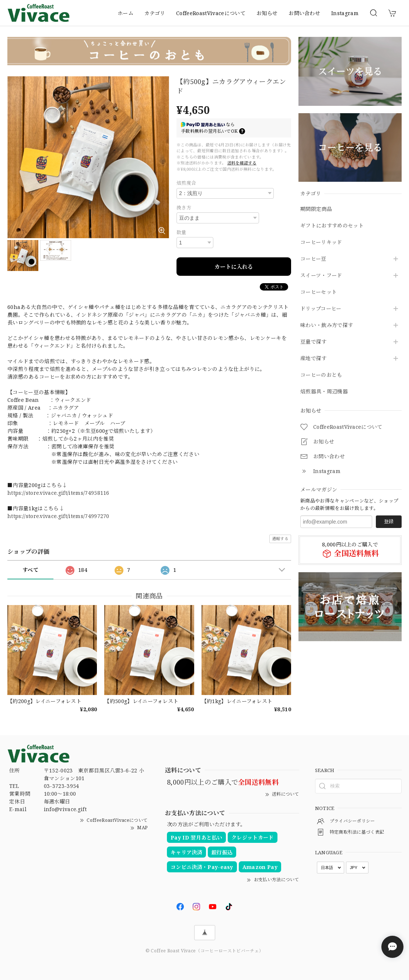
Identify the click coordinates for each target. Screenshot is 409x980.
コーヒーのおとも (321, 375)
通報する (280, 538)
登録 (389, 521)
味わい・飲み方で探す (327, 325)
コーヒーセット (319, 292)
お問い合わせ (304, 13)
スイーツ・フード (321, 276)
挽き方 (184, 208)
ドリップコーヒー (321, 309)
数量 (181, 232)
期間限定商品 (316, 209)
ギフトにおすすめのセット (332, 226)
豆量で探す (314, 342)
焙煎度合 (186, 183)
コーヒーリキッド (321, 242)
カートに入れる (234, 267)
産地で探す (314, 359)
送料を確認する (242, 163)
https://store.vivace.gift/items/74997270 (58, 516)
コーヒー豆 (313, 259)
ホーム (125, 13)
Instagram (345, 13)
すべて (30, 570)
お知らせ (267, 13)
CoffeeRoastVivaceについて (211, 13)
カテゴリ (155, 13)
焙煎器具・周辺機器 (324, 392)
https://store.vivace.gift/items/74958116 (58, 493)
